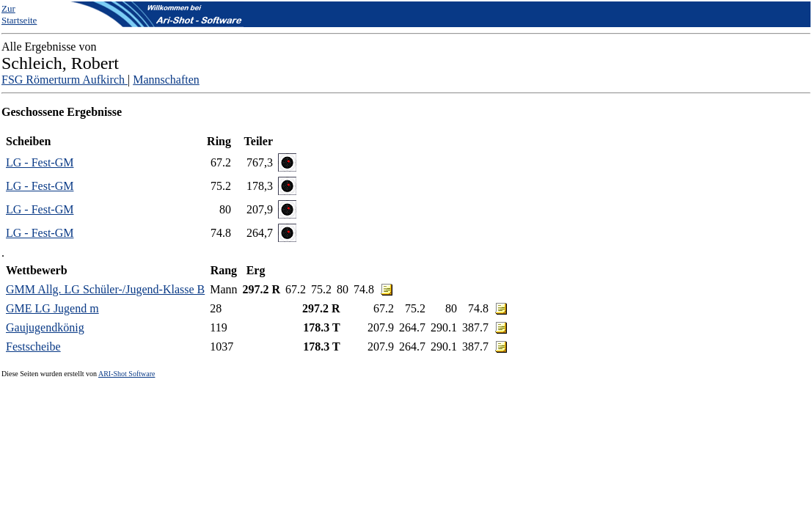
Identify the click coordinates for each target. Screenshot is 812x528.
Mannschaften (166, 80)
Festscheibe (33, 346)
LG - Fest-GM (40, 162)
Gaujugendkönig (45, 327)
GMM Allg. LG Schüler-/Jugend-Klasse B (105, 289)
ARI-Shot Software (127, 374)
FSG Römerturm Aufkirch (65, 80)
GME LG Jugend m (52, 308)
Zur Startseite (19, 14)
